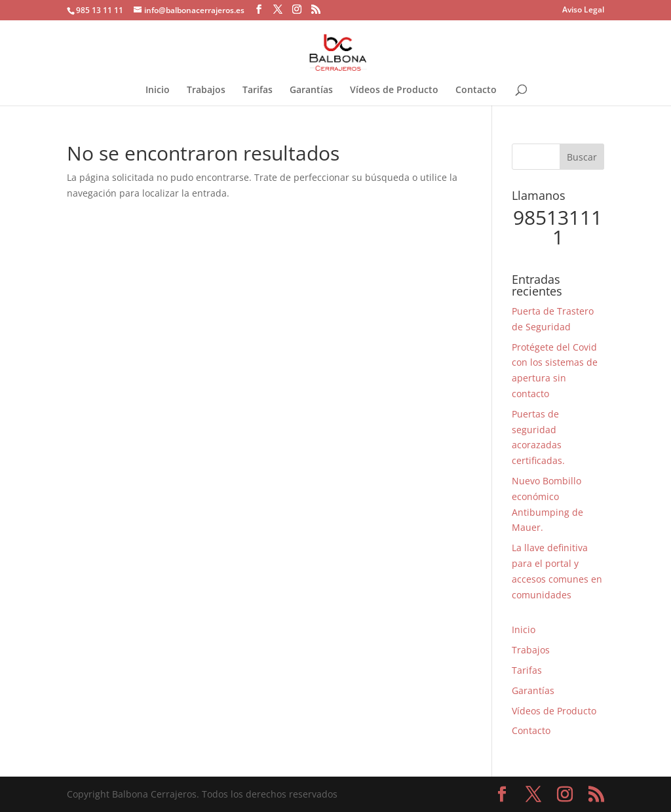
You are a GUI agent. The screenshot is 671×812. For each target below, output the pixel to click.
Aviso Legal (583, 10)
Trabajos (206, 90)
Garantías (311, 90)
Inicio (158, 90)
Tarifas (258, 90)
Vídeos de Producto (394, 90)
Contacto (476, 90)
